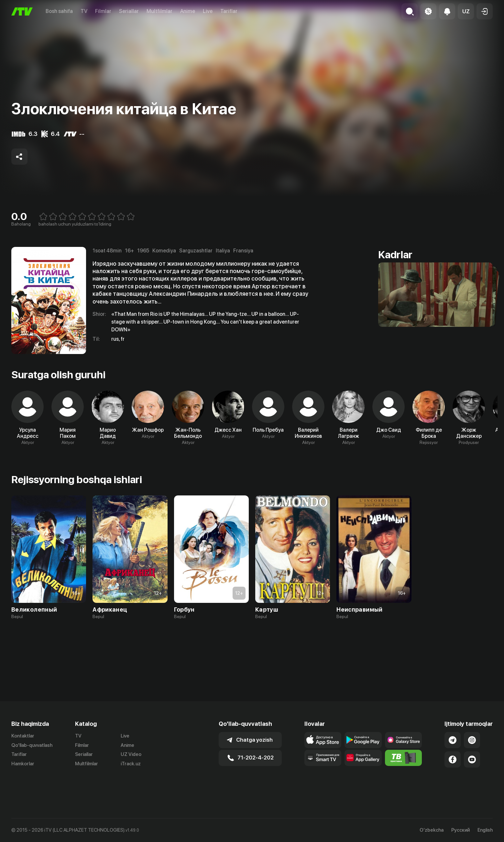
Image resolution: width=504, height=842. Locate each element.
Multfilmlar (159, 11)
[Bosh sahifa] (22, 11)
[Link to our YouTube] (472, 776)
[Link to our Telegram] (453, 756)
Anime (188, 11)
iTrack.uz (131, 780)
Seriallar (129, 11)
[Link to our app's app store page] (323, 756)
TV (84, 11)
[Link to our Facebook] (453, 776)
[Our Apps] (323, 774)
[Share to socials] (19, 157)
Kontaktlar (23, 752)
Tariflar (229, 11)
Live (208, 11)
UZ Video (131, 771)
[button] (466, 11)
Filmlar (103, 11)
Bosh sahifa (59, 11)
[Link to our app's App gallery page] (363, 774)
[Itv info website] (404, 774)
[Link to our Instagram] (472, 756)
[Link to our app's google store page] (363, 756)
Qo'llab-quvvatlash (32, 761)
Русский (460, 830)
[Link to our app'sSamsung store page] (404, 756)
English (485, 830)
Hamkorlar (23, 780)
